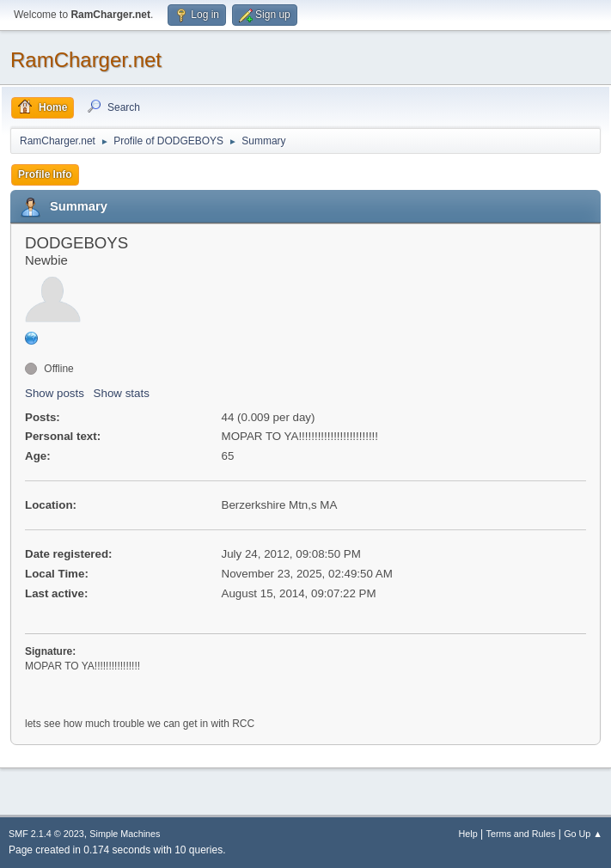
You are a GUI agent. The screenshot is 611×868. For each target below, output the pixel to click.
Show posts (55, 393)
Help (468, 834)
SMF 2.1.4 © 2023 (46, 834)
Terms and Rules (521, 834)
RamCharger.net (86, 60)
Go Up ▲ (583, 834)
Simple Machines (125, 834)
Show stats (122, 393)
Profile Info (45, 174)
